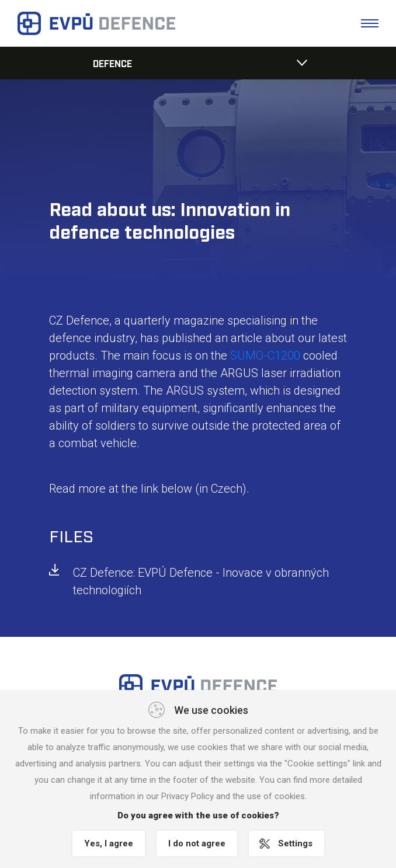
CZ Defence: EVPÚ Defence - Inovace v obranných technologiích (201, 581)
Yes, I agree (109, 843)
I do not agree (197, 843)
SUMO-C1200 (265, 355)
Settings (295, 843)
